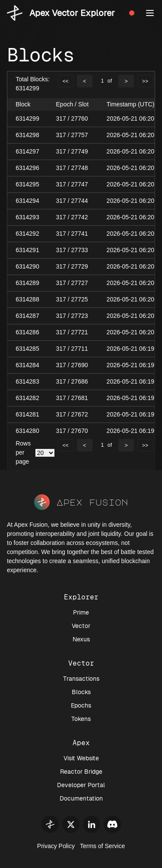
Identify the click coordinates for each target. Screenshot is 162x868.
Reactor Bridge (81, 772)
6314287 (27, 316)
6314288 (27, 299)
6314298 (27, 135)
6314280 (27, 431)
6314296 (27, 168)
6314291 (27, 250)
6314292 (27, 234)
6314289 (27, 283)
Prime (81, 612)
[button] (150, 13)
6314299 (27, 119)
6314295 (27, 184)
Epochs (81, 705)
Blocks (81, 692)
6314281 (27, 414)
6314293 (27, 217)
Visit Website (81, 758)
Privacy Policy (56, 846)
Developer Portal (81, 785)
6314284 (27, 365)
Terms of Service (102, 846)
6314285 (27, 349)
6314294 (27, 201)
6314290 (27, 266)
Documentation (81, 798)
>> (145, 81)
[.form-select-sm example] (45, 453)
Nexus (81, 639)
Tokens (81, 719)
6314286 (27, 332)
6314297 (27, 151)
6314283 (27, 381)
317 (61, 119)
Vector (81, 626)
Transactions (81, 679)
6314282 (27, 398)
